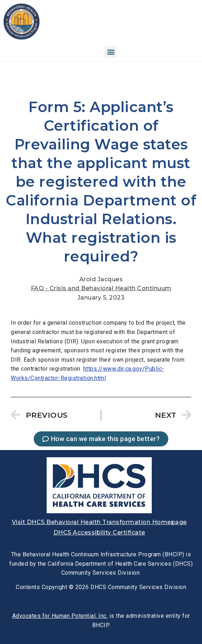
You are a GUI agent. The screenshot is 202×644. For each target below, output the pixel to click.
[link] (22, 38)
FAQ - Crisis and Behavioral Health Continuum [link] (101, 288)
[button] (111, 52)
